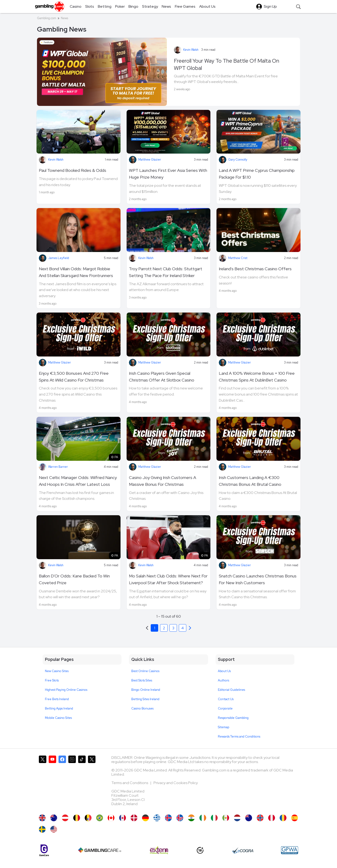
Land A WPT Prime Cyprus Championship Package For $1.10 (257, 174)
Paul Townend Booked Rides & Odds (73, 170)
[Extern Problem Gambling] (159, 850)
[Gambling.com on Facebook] (62, 783)
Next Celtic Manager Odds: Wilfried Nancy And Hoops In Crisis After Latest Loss (78, 481)
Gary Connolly (238, 160)
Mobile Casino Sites (58, 718)
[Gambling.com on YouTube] (52, 783)
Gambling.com (47, 18)
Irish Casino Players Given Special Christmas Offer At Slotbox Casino (162, 377)
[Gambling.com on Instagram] (72, 783)
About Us (224, 671)
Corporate (225, 708)
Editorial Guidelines (231, 690)
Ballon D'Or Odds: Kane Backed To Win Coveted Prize (74, 579)
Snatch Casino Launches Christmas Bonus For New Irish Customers (258, 579)
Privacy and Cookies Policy (176, 783)
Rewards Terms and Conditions (239, 737)
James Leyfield (59, 258)
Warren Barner (58, 467)
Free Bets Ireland (57, 699)
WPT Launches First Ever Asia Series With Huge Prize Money (168, 174)
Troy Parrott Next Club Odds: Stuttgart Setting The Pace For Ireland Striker (166, 272)
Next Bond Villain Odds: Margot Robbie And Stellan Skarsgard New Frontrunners (76, 272)
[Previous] (190, 628)
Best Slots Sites (142, 680)
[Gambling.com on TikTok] (82, 783)
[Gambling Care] (100, 850)
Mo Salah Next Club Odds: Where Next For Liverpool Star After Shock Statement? (168, 579)
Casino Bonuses (142, 708)
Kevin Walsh (191, 50)
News (64, 18)
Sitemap (223, 727)
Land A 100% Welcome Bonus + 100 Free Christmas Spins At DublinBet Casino (257, 377)
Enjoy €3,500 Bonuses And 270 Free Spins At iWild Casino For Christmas (74, 377)
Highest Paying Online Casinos (66, 690)
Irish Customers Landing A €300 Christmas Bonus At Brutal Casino (250, 481)
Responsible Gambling (233, 718)
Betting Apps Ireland (59, 708)
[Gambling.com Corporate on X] (92, 783)
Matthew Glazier (150, 160)
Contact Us (226, 699)
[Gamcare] (44, 850)
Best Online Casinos (145, 671)
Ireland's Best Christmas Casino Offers (255, 269)
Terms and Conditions (130, 783)
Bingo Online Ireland (146, 690)
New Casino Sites (57, 671)
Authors (223, 680)
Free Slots (52, 680)
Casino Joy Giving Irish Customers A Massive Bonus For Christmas (163, 481)
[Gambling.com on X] (43, 783)
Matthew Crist (238, 258)
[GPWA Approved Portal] (289, 850)
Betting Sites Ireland (145, 699)
